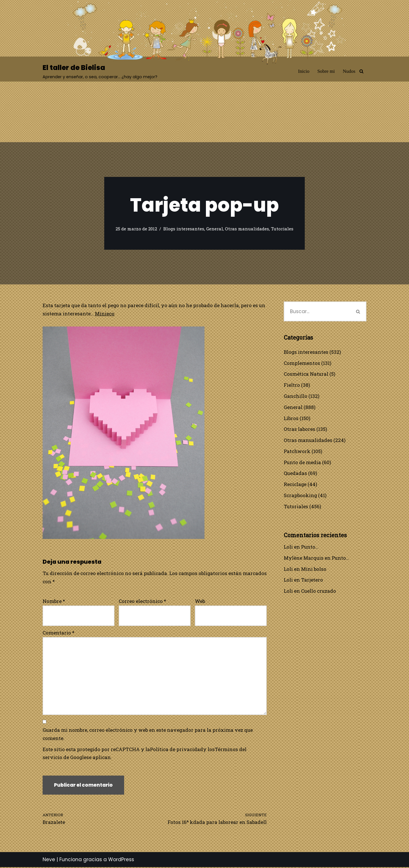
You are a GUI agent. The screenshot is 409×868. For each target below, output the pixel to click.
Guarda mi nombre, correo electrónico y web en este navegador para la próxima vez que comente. (148, 735)
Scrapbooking (301, 496)
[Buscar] (361, 71)
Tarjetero (312, 581)
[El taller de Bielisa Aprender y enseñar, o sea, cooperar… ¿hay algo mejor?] (100, 71)
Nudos (349, 71)
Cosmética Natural (306, 374)
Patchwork (297, 451)
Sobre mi (326, 71)
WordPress (121, 860)
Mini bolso (314, 570)
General (215, 229)
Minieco (105, 314)
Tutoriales (282, 229)
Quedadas (295, 474)
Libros (291, 418)
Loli (288, 547)
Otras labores (300, 429)
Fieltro (292, 385)
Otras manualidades (247, 229)
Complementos (302, 363)
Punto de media (302, 463)
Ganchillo (296, 396)
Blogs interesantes (184, 229)
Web (200, 601)
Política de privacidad (177, 750)
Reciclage (295, 485)
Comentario (59, 633)
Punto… (310, 547)
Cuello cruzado (319, 592)
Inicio (304, 71)
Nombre (54, 601)
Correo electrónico (142, 601)
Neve (49, 860)
